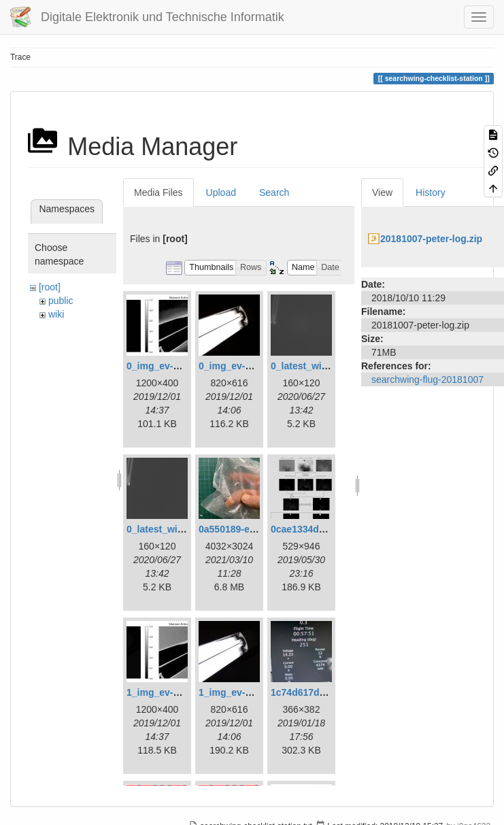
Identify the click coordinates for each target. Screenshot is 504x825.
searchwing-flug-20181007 (427, 380)
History (431, 192)
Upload (221, 192)
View (382, 192)
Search (274, 192)
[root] (50, 287)
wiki (56, 314)
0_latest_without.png (174, 529)
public (61, 301)
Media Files (158, 192)
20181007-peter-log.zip (431, 239)
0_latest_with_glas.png (323, 366)
